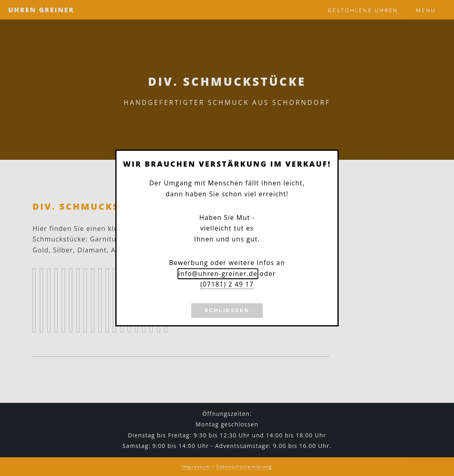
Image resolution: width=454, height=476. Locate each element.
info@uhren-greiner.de (218, 274)
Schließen (227, 310)
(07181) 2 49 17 (227, 284)
